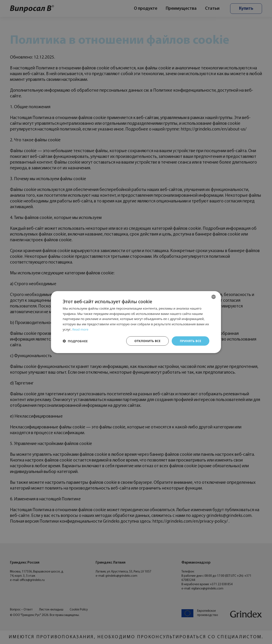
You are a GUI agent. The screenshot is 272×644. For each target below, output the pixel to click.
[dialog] (136, 322)
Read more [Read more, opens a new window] (80, 329)
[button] (75, 341)
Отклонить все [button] (147, 341)
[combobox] (214, 297)
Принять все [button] (190, 341)
